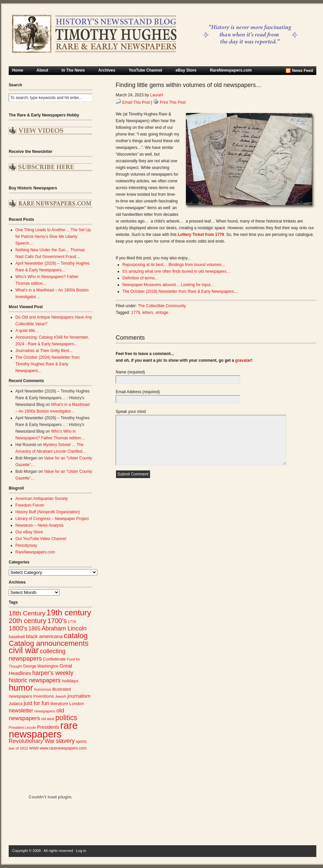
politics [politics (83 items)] (67, 718)
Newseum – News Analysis (39, 525)
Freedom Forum (30, 505)
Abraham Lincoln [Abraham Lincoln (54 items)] (64, 628)
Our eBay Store (29, 532)
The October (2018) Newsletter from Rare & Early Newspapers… (180, 291)
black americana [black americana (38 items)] (44, 636)
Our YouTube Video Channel (41, 539)
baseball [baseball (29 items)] (17, 637)
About (42, 70)
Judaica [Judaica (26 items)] (16, 704)
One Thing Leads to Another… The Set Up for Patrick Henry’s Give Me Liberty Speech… (53, 237)
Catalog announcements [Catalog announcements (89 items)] (49, 643)
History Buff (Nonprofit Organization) (48, 512)
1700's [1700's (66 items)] (57, 621)
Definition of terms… (141, 278)
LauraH (157, 95)
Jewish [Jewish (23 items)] (61, 696)
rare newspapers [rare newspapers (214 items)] (43, 730)
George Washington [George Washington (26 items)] (40, 666)
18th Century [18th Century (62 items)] (27, 613)
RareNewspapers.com (231, 70)
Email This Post (136, 102)
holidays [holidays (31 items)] (70, 681)
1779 (136, 313)
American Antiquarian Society (42, 499)
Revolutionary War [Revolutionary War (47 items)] (32, 741)
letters (148, 313)
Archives (107, 70)
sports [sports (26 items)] (81, 742)
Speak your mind (131, 412)
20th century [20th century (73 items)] (28, 621)
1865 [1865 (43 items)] (34, 628)
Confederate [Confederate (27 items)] (54, 659)
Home (18, 70)
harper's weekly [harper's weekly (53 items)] (53, 673)
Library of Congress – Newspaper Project (52, 519)
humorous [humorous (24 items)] (43, 689)
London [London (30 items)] (77, 704)
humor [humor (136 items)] (21, 688)
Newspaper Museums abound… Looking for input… (168, 285)
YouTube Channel (145, 70)
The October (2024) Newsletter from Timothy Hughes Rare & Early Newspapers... (47, 364)
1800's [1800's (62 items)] (18, 628)
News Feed (302, 71)
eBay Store (186, 70)
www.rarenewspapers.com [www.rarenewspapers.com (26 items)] (63, 748)
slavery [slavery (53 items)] (65, 741)
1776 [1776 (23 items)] (72, 622)
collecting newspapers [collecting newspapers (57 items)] (37, 655)
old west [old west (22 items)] (48, 719)
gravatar (243, 360)
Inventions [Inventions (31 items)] (43, 696)
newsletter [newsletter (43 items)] (21, 710)
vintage (162, 313)
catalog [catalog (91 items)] (76, 636)
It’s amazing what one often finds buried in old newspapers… (176, 271)
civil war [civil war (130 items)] (24, 650)
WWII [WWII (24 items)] (34, 748)
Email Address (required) (138, 392)
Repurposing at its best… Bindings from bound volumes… (174, 265)
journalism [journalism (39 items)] (79, 696)
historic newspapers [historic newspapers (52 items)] (35, 680)
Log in (81, 851)
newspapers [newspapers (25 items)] (45, 711)
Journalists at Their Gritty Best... (44, 351)
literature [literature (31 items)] (59, 704)
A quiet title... (27, 331)
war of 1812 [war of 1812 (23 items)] (18, 748)
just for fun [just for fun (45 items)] (37, 703)
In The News (73, 70)
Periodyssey (26, 545)
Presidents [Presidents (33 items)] (48, 727)
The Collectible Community (162, 306)
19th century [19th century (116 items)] (69, 613)
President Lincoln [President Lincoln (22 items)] (22, 727)
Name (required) (130, 372)
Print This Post (173, 102)
